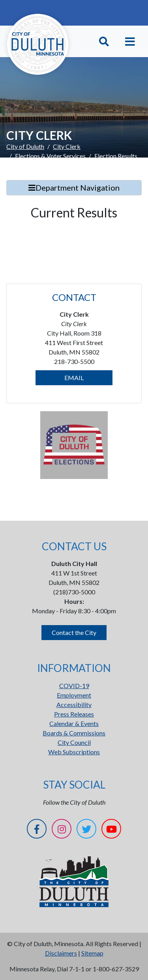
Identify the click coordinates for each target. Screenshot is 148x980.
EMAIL (74, 378)
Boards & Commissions (74, 733)
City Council (74, 742)
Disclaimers (61, 953)
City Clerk (67, 146)
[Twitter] (86, 830)
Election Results (116, 156)
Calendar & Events (74, 723)
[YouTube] (111, 830)
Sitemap (92, 953)
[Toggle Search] (104, 42)
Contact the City (74, 632)
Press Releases (74, 714)
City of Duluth (25, 146)
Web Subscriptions (74, 752)
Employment (74, 695)
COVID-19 (74, 686)
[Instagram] (62, 830)
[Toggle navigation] (130, 42)
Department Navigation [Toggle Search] (74, 187)
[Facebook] (37, 830)
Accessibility (74, 704)
